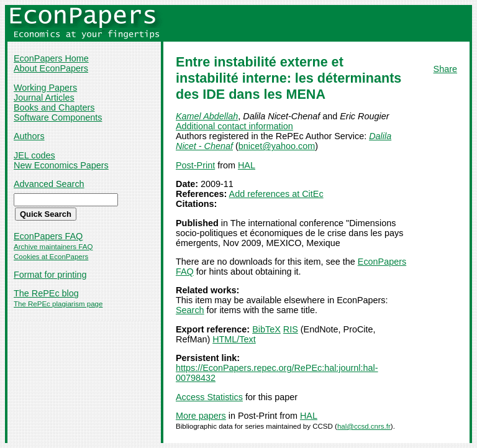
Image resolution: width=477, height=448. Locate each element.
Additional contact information (234, 126)
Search (190, 310)
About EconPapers (51, 68)
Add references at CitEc (276, 194)
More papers (201, 416)
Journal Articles (44, 98)
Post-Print (195, 165)
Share (445, 69)
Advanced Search (49, 184)
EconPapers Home (51, 58)
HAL (247, 165)
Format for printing (50, 275)
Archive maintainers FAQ (53, 247)
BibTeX (266, 329)
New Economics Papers (61, 165)
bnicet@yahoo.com (277, 146)
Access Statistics (209, 397)
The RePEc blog (46, 293)
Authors (29, 136)
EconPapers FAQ (48, 236)
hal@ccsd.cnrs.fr (364, 426)
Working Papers (45, 88)
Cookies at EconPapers (51, 257)
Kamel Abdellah (207, 116)
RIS (291, 329)
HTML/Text (234, 339)
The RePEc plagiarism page (58, 304)
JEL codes (34, 155)
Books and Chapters (54, 107)
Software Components (58, 117)
